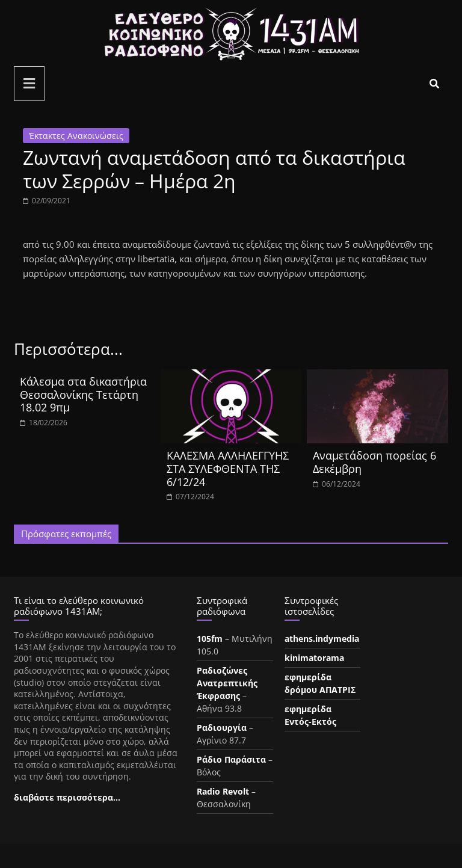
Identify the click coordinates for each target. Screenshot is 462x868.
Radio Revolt (223, 791)
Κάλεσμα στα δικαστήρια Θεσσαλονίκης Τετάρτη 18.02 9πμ (83, 394)
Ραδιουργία (222, 728)
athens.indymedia (322, 639)
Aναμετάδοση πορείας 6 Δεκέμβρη (374, 462)
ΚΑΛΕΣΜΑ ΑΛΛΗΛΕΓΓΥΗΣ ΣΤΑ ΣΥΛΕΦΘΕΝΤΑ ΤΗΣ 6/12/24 (228, 468)
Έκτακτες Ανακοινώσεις (76, 136)
